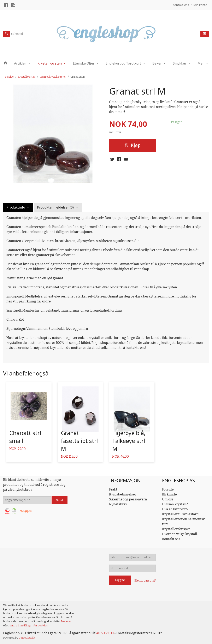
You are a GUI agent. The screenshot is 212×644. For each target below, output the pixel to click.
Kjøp (132, 145)
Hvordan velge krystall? (180, 534)
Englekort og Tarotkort (123, 63)
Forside (9, 77)
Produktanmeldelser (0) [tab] (55, 207)
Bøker (157, 63)
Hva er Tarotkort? (175, 509)
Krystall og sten (50, 63)
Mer (201, 63)
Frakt (113, 489)
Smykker (180, 63)
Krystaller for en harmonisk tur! (183, 522)
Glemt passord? (145, 581)
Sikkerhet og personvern (128, 499)
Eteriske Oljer (84, 63)
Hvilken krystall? (175, 504)
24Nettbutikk (27, 638)
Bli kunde (169, 494)
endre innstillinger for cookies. (29, 625)
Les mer (66, 621)
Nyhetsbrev (118, 504)
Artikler (20, 63)
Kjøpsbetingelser (123, 494)
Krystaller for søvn (176, 529)
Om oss (168, 499)
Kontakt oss (171, 539)
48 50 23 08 (105, 633)
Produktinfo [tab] (16, 207)
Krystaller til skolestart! (180, 514)
